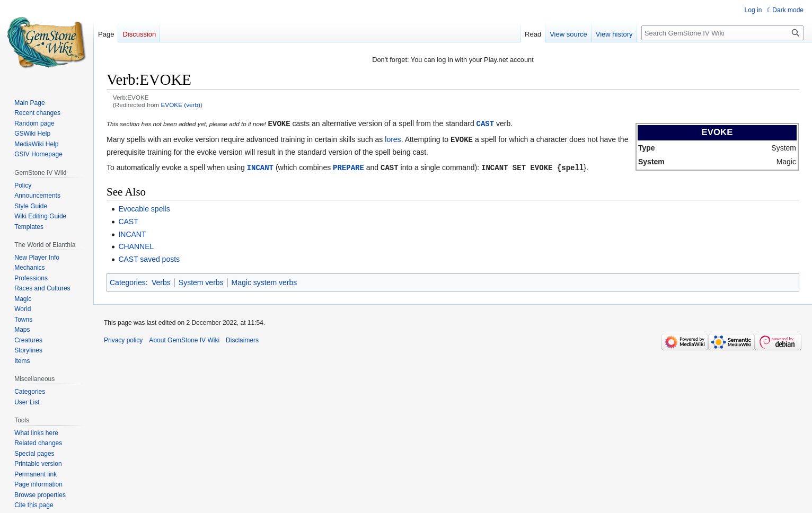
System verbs (201, 281)
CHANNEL (136, 245)
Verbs (161, 281)
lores (393, 139)
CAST (486, 123)
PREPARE (348, 166)
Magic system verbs (264, 281)
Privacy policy (123, 339)
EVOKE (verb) (181, 105)
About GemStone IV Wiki (184, 339)
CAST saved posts (149, 258)
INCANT (260, 166)
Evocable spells (144, 207)
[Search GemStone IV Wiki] (722, 33)
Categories (128, 281)
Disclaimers (242, 339)
